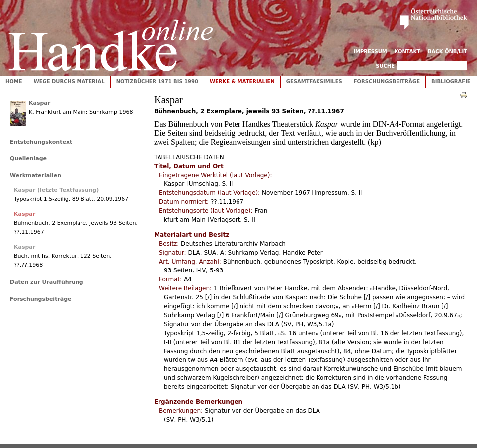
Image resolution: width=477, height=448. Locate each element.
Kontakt (408, 51)
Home (14, 81)
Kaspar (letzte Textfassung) (56, 190)
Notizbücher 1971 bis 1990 (157, 81)
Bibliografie (451, 81)
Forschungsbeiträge (387, 81)
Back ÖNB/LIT (447, 51)
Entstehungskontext (41, 142)
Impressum (370, 51)
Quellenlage (28, 158)
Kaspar (40, 103)
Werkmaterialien (36, 175)
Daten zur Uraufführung (47, 282)
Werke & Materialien (242, 81)
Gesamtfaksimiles (314, 81)
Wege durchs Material (69, 81)
